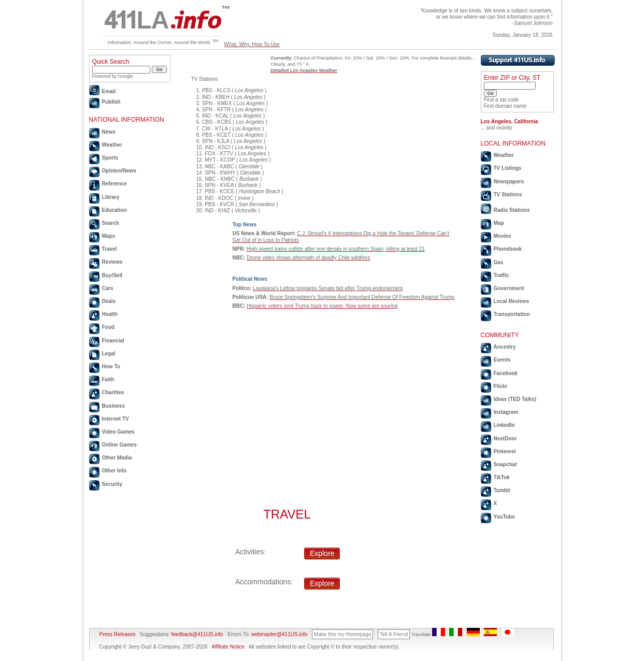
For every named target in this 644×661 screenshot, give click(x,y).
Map (499, 223)
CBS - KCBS (217, 122)
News (109, 132)
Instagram (506, 412)
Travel (110, 249)
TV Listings (508, 168)
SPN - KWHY (220, 173)
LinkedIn (504, 425)
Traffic (502, 275)
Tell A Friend (394, 634)
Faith (108, 379)
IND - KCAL (216, 116)
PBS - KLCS (216, 90)
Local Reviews (512, 301)
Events (502, 360)
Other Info (115, 471)
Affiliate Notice (228, 647)
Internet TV (116, 419)
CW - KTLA (215, 129)
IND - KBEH (216, 97)
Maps (109, 236)
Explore (322, 553)
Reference (115, 184)
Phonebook (508, 249)
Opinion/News (119, 171)
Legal (109, 354)
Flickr (501, 386)
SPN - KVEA (219, 185)
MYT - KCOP (220, 160)
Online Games (119, 445)
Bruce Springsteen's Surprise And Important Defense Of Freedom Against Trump (362, 297)
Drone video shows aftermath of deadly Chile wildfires (308, 258)
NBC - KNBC (220, 179)
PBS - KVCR (219, 204)
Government (509, 288)
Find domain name (505, 106)
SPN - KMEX (217, 103)
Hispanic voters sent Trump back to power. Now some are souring (322, 306)
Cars (108, 288)
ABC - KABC (219, 167)
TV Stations (508, 195)
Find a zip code (502, 100)
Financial (113, 341)
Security (112, 484)
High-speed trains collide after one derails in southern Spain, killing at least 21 (336, 249)
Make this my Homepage (343, 634)
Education (115, 210)
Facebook (506, 373)
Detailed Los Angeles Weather (304, 70)
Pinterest (505, 451)
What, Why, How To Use (252, 44)
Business (113, 406)
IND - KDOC (219, 198)
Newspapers (509, 182)
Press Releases (118, 634)
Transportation (512, 314)
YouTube (504, 517)
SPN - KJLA (216, 141)
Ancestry (505, 347)
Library (111, 197)
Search (111, 223)
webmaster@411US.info (280, 634)
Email (109, 91)
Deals (109, 301)
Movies (503, 236)
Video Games (118, 432)
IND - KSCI (217, 147)
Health (110, 314)
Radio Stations (512, 210)
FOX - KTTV (219, 154)
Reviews (112, 262)
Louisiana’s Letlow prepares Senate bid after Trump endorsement (328, 288)
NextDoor (505, 439)
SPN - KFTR (217, 110)
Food (108, 327)
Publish (111, 102)
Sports (110, 158)
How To (111, 367)
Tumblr (502, 490)
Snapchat (505, 464)
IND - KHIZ (217, 211)
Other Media (117, 458)
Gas (499, 262)
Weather (112, 145)
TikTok (502, 477)
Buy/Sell (112, 275)
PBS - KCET (216, 135)
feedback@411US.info (197, 634)
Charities (113, 392)
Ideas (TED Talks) (515, 399)
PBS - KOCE (219, 191)
